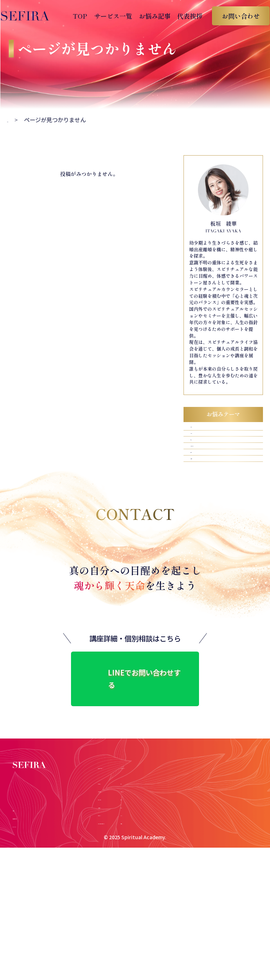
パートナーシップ (213, 473)
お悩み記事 (150, 16)
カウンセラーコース (118, 816)
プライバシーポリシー (39, 876)
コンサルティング (116, 840)
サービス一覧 (108, 16)
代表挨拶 (185, 16)
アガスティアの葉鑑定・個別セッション (139, 848)
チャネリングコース (118, 824)
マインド (201, 445)
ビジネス (201, 431)
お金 (195, 459)
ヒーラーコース (114, 808)
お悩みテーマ (217, 792)
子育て (198, 487)
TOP (75, 16)
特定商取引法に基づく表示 (44, 868)
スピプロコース (114, 832)
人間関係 (201, 502)
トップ (15, 120)
